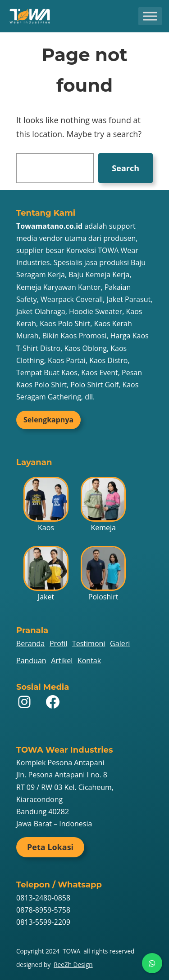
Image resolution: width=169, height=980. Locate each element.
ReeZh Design (73, 964)
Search (126, 168)
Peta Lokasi (50, 847)
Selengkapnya (48, 420)
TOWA (71, 951)
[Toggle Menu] (150, 16)
